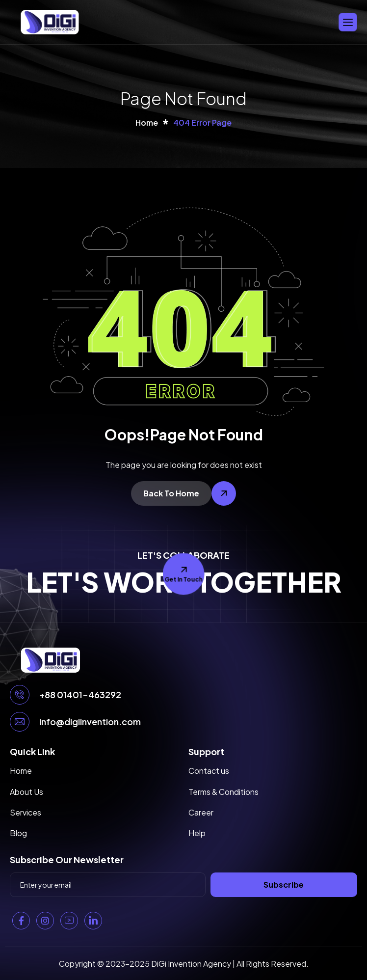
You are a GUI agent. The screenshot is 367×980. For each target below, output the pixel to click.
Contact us (209, 771)
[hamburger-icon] (348, 22)
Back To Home (171, 493)
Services (26, 812)
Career (201, 812)
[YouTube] (69, 921)
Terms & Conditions (223, 792)
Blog (18, 833)
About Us (26, 792)
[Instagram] (45, 921)
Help (197, 833)
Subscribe (284, 885)
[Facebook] (21, 921)
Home (21, 771)
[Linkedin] (93, 921)
